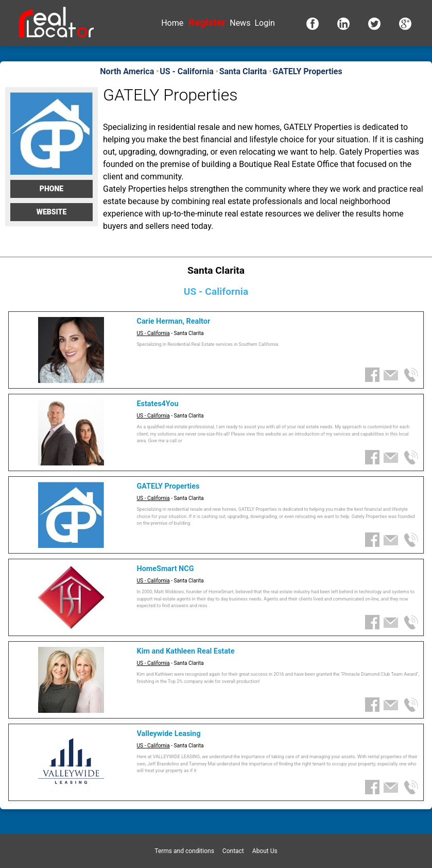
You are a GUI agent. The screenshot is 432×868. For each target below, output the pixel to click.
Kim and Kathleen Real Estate (186, 651)
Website (52, 212)
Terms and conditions (184, 851)
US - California (153, 333)
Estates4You (158, 404)
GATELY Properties (168, 486)
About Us (265, 851)
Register (207, 22)
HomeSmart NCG (166, 569)
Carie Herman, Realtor (174, 321)
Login (264, 23)
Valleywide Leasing (169, 734)
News (240, 23)
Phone (51, 189)
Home (172, 23)
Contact (233, 851)
